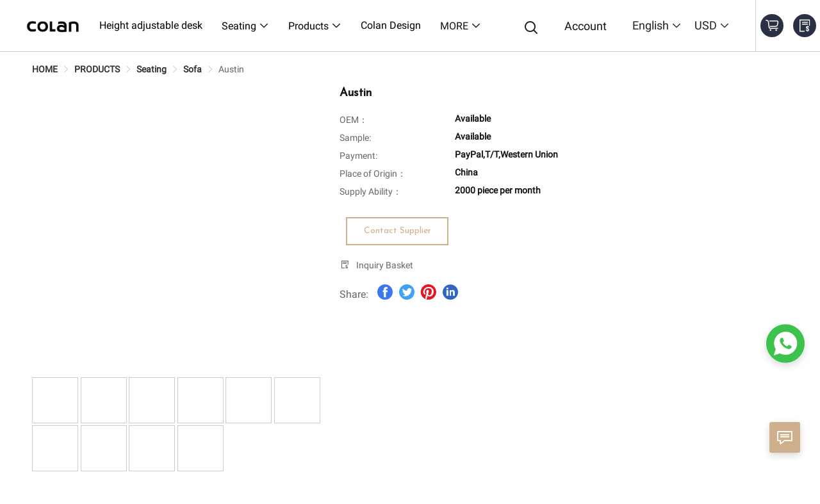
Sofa (193, 69)
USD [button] (712, 25)
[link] (45, 69)
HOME (45, 69)
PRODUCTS (97, 69)
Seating (152, 69)
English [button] (657, 25)
